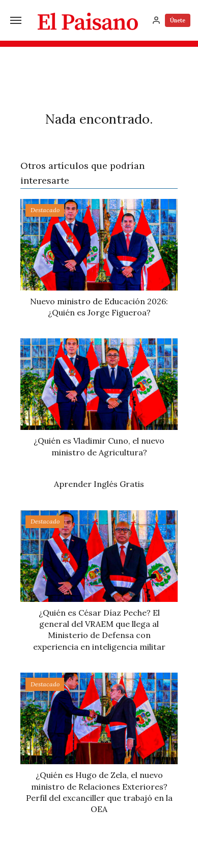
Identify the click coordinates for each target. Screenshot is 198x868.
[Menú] (16, 20)
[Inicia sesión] (156, 20)
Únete (178, 20)
